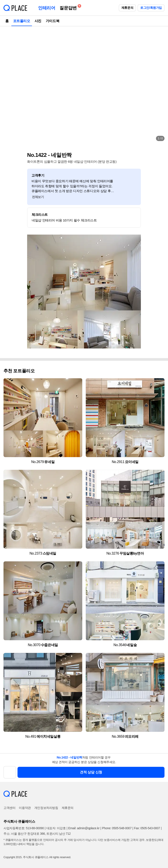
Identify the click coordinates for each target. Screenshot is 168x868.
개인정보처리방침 (46, 808)
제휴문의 (127, 8)
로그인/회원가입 (151, 8)
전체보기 (38, 197)
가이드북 (52, 21)
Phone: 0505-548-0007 (117, 828)
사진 (38, 21)
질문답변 (69, 7)
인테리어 (47, 8)
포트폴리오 (22, 21)
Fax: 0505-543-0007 (147, 828)
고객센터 (9, 808)
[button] (8, 85)
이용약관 (25, 808)
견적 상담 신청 (91, 772)
